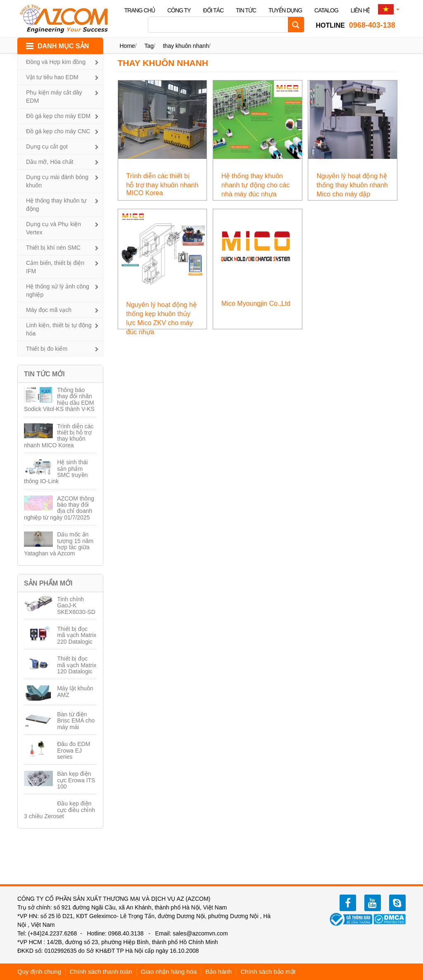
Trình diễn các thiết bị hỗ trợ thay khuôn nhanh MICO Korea (59, 436)
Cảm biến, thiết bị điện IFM (55, 267)
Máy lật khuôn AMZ (75, 691)
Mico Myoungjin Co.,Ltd (256, 303)
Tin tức (246, 10)
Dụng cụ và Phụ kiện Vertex (53, 228)
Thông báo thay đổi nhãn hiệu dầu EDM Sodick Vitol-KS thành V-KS (59, 399)
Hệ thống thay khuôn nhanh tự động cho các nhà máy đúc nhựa (255, 185)
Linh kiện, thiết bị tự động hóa (59, 329)
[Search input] (220, 25)
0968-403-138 (356, 25)
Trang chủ (140, 10)
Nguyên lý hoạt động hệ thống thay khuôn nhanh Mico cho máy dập (352, 185)
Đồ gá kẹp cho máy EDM (58, 116)
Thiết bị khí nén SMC (53, 248)
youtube (373, 903)
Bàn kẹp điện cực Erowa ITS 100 (76, 780)
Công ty (179, 10)
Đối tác (213, 10)
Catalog (326, 10)
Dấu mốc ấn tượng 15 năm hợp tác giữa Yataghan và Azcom (59, 544)
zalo (397, 903)
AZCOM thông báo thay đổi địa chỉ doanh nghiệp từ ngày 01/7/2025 (59, 508)
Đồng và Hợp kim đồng (56, 62)
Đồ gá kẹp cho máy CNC (58, 131)
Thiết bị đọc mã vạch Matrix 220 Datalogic (77, 635)
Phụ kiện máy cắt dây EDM (54, 97)
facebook (348, 903)
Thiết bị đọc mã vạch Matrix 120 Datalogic (77, 665)
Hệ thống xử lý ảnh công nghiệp (58, 290)
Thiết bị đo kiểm (47, 349)
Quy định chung (39, 972)
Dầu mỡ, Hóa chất (50, 162)
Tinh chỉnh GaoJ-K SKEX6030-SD (76, 606)
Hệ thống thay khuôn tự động (56, 205)
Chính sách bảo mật (268, 972)
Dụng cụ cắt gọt (47, 146)
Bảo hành (219, 972)
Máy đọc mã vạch (49, 310)
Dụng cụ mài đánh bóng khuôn (57, 181)
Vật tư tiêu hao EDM (52, 77)
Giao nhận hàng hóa (169, 972)
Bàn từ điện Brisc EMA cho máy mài (76, 721)
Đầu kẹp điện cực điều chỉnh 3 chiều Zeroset (59, 810)
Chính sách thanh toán (101, 972)
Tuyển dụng (285, 10)
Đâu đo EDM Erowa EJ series (74, 750)
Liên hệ (360, 10)
